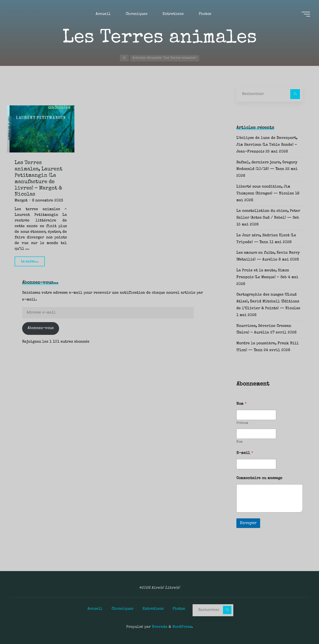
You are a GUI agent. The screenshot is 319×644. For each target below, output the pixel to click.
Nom (239, 442)
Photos (179, 609)
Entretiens (153, 609)
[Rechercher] (295, 94)
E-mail (245, 453)
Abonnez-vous (41, 328)
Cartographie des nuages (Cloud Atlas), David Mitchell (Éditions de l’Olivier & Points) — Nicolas (268, 302)
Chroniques (122, 609)
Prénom (242, 423)
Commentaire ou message (259, 478)
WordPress (182, 627)
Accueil (95, 609)
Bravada (159, 627)
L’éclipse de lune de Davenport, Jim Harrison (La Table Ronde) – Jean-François (267, 145)
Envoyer (248, 523)
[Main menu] (305, 14)
